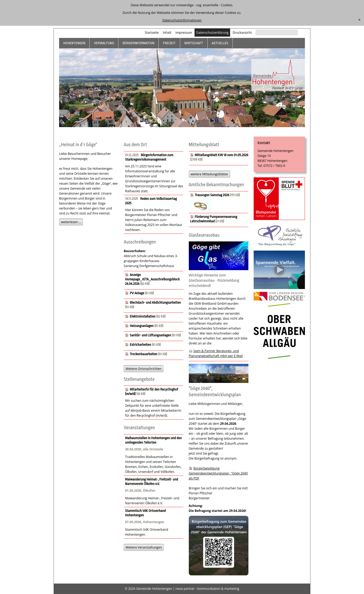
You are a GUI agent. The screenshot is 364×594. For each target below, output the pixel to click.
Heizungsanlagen (142, 326)
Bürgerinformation (138, 43)
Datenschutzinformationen (182, 20)
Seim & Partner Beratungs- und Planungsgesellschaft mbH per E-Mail (216, 353)
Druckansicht (242, 33)
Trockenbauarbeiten (144, 354)
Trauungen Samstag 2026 (212, 195)
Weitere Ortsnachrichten (143, 369)
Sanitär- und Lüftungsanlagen (150, 335)
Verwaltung (104, 43)
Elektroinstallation (143, 316)
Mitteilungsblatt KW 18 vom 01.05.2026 (222, 155)
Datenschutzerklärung (212, 33)
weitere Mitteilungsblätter (209, 174)
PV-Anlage (137, 293)
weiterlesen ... (71, 222)
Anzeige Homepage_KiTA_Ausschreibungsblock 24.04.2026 (152, 279)
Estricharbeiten (140, 345)
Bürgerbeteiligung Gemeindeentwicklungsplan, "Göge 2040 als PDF (218, 473)
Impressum (184, 33)
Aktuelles (220, 43)
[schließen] (359, 20)
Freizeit (169, 43)
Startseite (152, 33)
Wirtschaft (194, 43)
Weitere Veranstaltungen (144, 547)
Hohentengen (74, 43)
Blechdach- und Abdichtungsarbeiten (155, 302)
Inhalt (167, 33)
